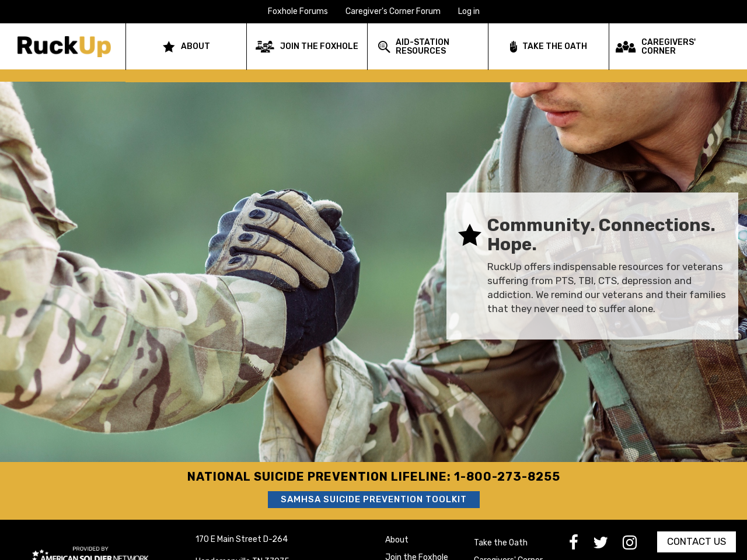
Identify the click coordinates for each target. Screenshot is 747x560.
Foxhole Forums (298, 11)
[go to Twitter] (608, 546)
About (397, 540)
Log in (469, 11)
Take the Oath (501, 543)
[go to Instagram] (637, 546)
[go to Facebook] (581, 546)
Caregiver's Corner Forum (393, 11)
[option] (373, 266)
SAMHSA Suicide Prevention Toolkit (374, 499)
